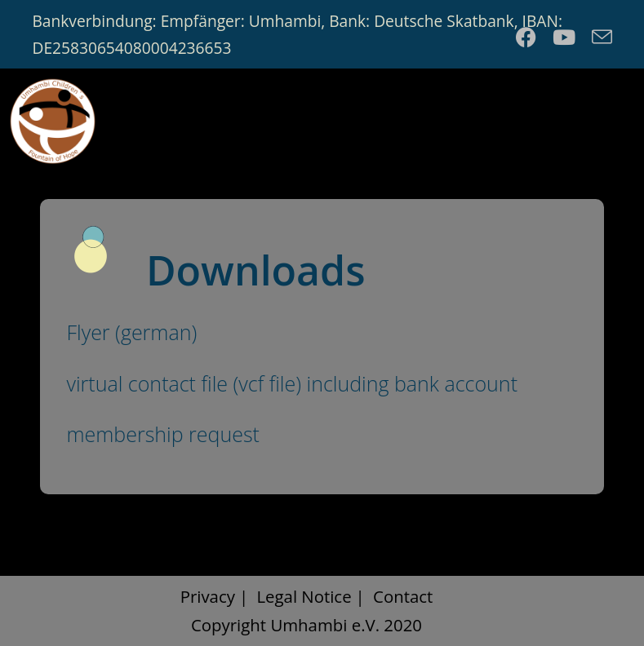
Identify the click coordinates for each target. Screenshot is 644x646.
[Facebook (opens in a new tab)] (526, 37)
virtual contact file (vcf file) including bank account (292, 383)
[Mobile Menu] (601, 117)
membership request (163, 434)
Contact (403, 596)
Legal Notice (304, 596)
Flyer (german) (131, 332)
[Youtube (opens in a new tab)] (564, 37)
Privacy (208, 596)
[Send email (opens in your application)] (598, 37)
